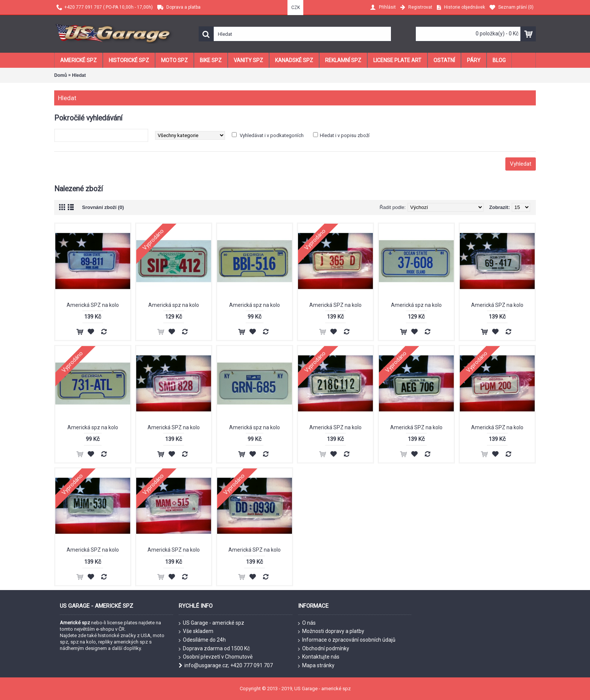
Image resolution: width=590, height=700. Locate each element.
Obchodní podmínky (324, 649)
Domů (61, 75)
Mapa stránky (316, 666)
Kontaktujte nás (319, 657)
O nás (307, 623)
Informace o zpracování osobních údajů (347, 640)
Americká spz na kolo (174, 305)
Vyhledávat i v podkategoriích (272, 135)
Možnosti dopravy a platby (331, 631)
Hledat (79, 75)
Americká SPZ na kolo (93, 305)
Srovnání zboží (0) (103, 207)
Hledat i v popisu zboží (345, 135)
